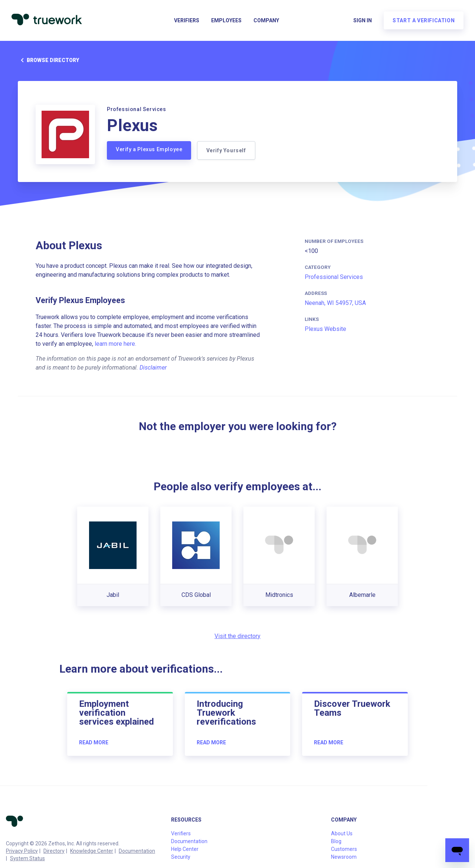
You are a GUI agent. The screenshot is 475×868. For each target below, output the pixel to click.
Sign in (362, 21)
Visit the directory (237, 636)
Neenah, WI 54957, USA (335, 303)
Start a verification (423, 21)
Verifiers (187, 21)
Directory (54, 851)
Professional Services (334, 277)
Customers (344, 849)
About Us (342, 833)
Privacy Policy (22, 851)
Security (181, 857)
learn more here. (115, 344)
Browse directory (48, 60)
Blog (336, 841)
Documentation (137, 851)
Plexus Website (325, 329)
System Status (27, 858)
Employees (226, 21)
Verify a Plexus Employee (149, 149)
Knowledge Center (92, 851)
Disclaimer (153, 368)
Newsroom (344, 857)
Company (266, 21)
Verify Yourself (226, 150)
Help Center (185, 849)
